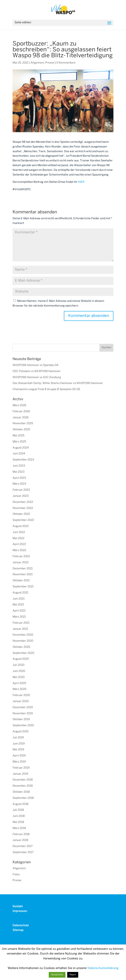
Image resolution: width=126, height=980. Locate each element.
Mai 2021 (18, 605)
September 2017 (23, 852)
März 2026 (19, 405)
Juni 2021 (19, 599)
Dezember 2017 (23, 846)
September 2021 (23, 587)
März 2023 (19, 484)
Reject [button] (73, 975)
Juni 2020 (19, 671)
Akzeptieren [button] (57, 975)
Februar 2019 (21, 768)
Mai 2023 (18, 472)
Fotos (16, 875)
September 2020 (23, 653)
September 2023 (23, 460)
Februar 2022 (21, 556)
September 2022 (23, 520)
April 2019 (19, 756)
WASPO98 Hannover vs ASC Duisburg (37, 377)
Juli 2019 (18, 738)
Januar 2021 (20, 629)
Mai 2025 (18, 436)
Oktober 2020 (21, 647)
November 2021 (23, 575)
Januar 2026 (21, 418)
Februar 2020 (21, 695)
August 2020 (21, 659)
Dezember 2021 (23, 569)
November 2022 (23, 508)
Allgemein (37, 63)
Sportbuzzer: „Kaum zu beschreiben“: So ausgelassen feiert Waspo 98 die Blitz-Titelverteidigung (63, 50)
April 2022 (19, 544)
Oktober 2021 (21, 581)
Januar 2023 (21, 496)
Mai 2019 (18, 750)
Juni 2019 (19, 744)
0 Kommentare (66, 63)
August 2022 (21, 526)
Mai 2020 (19, 677)
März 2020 (19, 689)
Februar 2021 (21, 623)
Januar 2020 (21, 701)
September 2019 (23, 726)
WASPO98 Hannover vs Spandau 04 (35, 365)
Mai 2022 (18, 538)
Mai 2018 (18, 822)
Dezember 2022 (23, 502)
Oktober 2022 (21, 514)
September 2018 (23, 798)
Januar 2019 (20, 774)
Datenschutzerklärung (103, 968)
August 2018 (21, 804)
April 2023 (19, 478)
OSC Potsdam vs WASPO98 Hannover (37, 371)
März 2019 (19, 762)
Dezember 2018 (23, 780)
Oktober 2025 (21, 430)
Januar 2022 (21, 563)
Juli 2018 (18, 810)
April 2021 (19, 611)
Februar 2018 (21, 834)
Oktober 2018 (21, 792)
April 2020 (19, 683)
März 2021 (19, 617)
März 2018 (19, 828)
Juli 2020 (18, 665)
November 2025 (23, 424)
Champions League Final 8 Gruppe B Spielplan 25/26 (46, 389)
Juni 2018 (19, 816)
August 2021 (20, 593)
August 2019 (21, 732)
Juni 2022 (19, 532)
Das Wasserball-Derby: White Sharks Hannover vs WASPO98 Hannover (58, 383)
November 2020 (23, 641)
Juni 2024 (19, 454)
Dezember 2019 (23, 707)
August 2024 (21, 448)
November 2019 (23, 714)
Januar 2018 (20, 840)
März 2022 (19, 550)
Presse (50, 63)
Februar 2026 (21, 412)
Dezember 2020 (23, 635)
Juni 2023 (19, 466)
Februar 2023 (21, 490)
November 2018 (23, 786)
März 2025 (19, 442)
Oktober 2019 (21, 719)
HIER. (82, 182)
